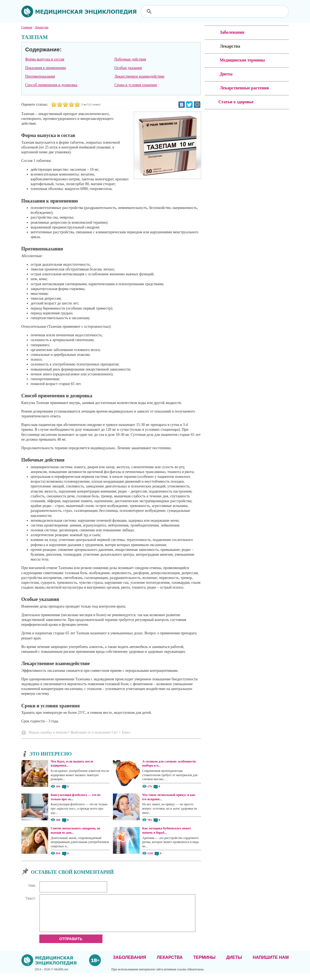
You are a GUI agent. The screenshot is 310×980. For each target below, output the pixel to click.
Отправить (71, 945)
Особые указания (128, 68)
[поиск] (215, 12)
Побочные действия (130, 59)
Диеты (234, 964)
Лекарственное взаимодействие (139, 76)
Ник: (32, 886)
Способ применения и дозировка (51, 85)
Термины (204, 964)
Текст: (31, 898)
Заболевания (129, 964)
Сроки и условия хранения (136, 85)
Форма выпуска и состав (45, 59)
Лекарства (170, 964)
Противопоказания (40, 76)
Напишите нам (271, 964)
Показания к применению (46, 68)
